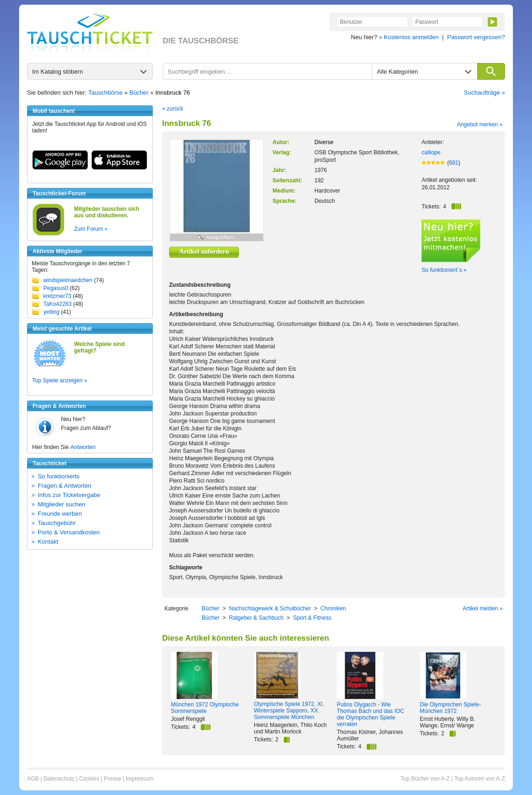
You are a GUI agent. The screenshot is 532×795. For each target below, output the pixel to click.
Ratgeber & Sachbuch (256, 618)
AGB (33, 779)
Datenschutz (59, 779)
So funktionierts (59, 476)
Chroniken (333, 608)
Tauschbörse (106, 93)
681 (454, 163)
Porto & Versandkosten (69, 532)
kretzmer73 (57, 296)
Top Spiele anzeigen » (60, 380)
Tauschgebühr (57, 523)
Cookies (89, 779)
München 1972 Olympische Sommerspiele (205, 708)
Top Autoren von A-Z (480, 779)
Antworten (83, 447)
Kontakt (48, 542)
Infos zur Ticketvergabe (69, 495)
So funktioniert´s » (444, 270)
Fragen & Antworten (65, 486)
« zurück (173, 109)
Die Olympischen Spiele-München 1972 (450, 708)
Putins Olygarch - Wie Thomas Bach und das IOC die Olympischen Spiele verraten (371, 714)
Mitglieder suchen (61, 504)
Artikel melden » (483, 608)
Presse (113, 779)
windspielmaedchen (68, 280)
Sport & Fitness (312, 618)
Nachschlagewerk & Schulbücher (270, 608)
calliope (431, 152)
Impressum (140, 779)
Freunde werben (60, 514)
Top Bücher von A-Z (425, 779)
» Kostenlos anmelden (409, 37)
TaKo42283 (58, 304)
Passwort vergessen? (476, 37)
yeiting (51, 312)
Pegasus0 (56, 288)
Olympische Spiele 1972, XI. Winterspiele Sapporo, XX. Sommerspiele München (289, 711)
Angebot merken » (480, 124)
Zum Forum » (91, 229)
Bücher (139, 93)
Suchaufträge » (484, 93)
